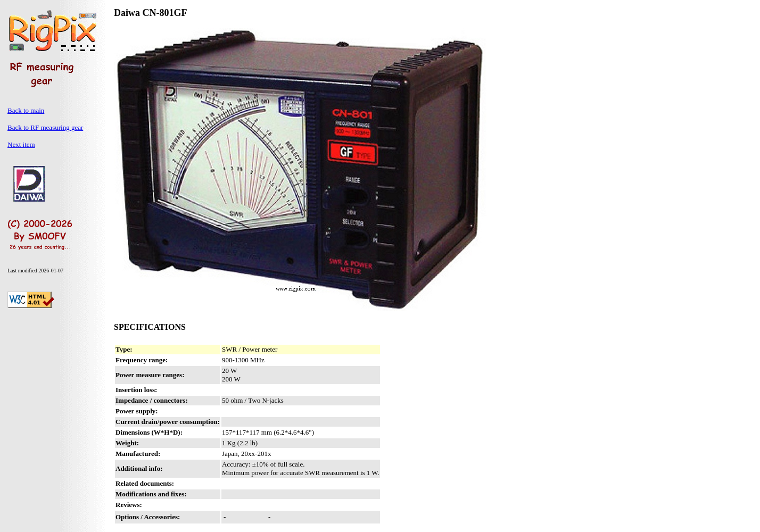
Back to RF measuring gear (45, 127)
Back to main (26, 110)
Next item (21, 144)
